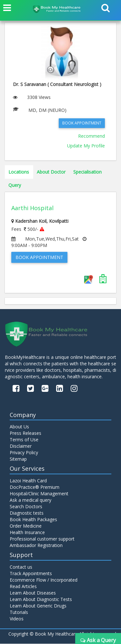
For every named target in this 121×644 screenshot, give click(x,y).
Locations (19, 172)
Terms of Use (24, 440)
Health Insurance (27, 533)
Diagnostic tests (27, 513)
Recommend (91, 136)
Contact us (21, 567)
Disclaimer (21, 446)
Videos (17, 619)
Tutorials (19, 612)
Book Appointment (82, 123)
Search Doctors (26, 507)
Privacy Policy (24, 453)
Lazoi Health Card (28, 481)
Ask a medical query (30, 500)
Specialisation (87, 172)
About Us (19, 427)
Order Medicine (26, 526)
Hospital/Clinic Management (39, 494)
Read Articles (23, 587)
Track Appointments (31, 574)
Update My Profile (86, 146)
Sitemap (18, 459)
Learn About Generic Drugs (38, 606)
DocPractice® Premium (35, 487)
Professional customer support (42, 539)
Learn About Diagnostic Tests (41, 600)
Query (15, 185)
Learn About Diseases (33, 593)
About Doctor (51, 172)
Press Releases (25, 433)
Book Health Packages (33, 520)
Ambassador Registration (36, 546)
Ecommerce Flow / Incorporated (44, 580)
